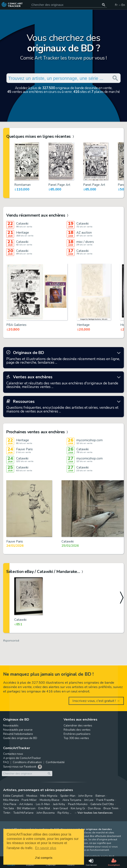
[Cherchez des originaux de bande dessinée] (69, 5)
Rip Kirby (63, 813)
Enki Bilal (44, 808)
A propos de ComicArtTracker (22, 758)
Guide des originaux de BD (20, 738)
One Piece (10, 804)
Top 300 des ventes (76, 738)
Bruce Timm (111, 808)
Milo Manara (11, 800)
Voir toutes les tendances (95, 813)
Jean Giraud (60, 808)
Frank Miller (29, 800)
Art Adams (26, 804)
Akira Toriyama (72, 800)
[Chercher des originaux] (104, 5)
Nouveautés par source (18, 730)
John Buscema (46, 813)
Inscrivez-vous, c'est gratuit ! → (96, 701)
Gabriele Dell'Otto (102, 804)
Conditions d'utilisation (27, 762)
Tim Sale (9, 808)
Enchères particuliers (77, 734)
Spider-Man (68, 796)
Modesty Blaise (50, 800)
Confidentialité (55, 762)
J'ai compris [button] (44, 858)
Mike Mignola (49, 796)
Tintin (7, 813)
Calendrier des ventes (78, 726)
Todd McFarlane (23, 813)
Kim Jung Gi (78, 808)
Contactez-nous (13, 754)
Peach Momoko (78, 804)
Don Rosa (94, 808)
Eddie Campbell (13, 796)
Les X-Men (43, 804)
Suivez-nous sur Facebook (20, 767)
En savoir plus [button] (46, 848)
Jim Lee (89, 800)
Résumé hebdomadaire (18, 734)
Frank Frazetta (105, 800)
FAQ (6, 762)
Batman (100, 796)
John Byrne (85, 796)
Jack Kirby (59, 804)
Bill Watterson (26, 808)
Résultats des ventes (77, 730)
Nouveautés (11, 726)
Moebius (32, 796)
